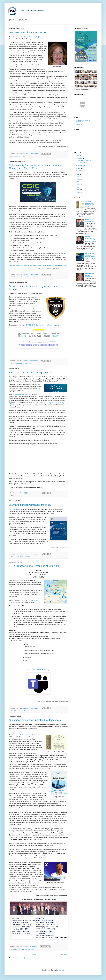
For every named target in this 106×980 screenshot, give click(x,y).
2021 (78, 156)
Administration (18, 156)
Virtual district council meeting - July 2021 (32, 373)
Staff (24, 156)
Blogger (61, 970)
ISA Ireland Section (18, 735)
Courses (16, 363)
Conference (17, 277)
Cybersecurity (25, 277)
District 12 (79, 124)
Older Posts (64, 955)
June (80, 171)
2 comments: (34, 946)
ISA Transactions (15, 509)
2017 (78, 177)
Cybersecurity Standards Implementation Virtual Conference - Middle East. (35, 167)
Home (34, 955)
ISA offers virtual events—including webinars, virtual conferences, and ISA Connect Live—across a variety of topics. (39, 265)
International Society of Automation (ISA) (25, 37)
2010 (78, 193)
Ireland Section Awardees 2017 (90, 221)
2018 (78, 174)
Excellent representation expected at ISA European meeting (91, 239)
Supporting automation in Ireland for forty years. (35, 720)
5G (15, 711)
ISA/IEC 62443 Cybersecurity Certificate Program (42, 325)
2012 (78, 187)
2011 (78, 190)
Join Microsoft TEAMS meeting (38, 670)
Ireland (29, 363)
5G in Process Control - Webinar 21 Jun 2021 (34, 566)
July (80, 168)
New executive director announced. (28, 32)
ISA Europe (24, 949)
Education (19, 711)
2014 (78, 182)
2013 (78, 185)
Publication (27, 557)
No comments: (34, 153)
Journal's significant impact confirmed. (30, 505)
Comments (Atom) (23, 958)
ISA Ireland (31, 949)
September (82, 166)
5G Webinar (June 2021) (20, 394)
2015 (78, 179)
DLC (15, 496)
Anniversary (17, 949)
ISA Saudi (32, 277)
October (81, 158)
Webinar (25, 711)
